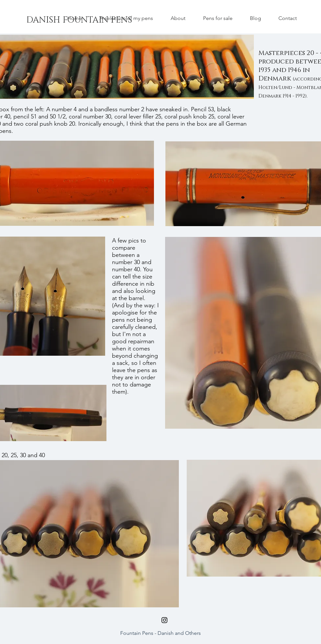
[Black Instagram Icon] (164, 620)
